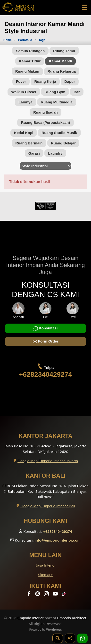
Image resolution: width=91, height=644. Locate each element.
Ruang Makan (27, 71)
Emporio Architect (72, 618)
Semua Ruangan (30, 51)
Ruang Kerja (45, 81)
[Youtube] (56, 595)
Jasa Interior (46, 565)
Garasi (34, 153)
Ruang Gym (55, 92)
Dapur (70, 81)
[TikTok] (65, 595)
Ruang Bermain (29, 143)
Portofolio (26, 40)
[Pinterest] (38, 595)
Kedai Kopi (24, 133)
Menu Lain (45, 555)
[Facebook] (29, 595)
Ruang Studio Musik (59, 133)
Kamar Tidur (30, 61)
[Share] (70, 638)
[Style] (45, 166)
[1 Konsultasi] (82, 638)
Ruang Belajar (63, 143)
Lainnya (25, 102)
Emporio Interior (31, 618)
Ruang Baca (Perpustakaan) (46, 122)
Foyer (21, 81)
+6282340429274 (45, 374)
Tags (42, 40)
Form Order (46, 341)
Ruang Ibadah (45, 112)
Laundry (55, 153)
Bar (77, 92)
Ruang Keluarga (62, 71)
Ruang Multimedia (57, 102)
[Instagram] (47, 595)
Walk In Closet (24, 92)
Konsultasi (46, 328)
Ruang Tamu (64, 51)
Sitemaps (45, 575)
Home (8, 40)
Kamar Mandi (61, 61)
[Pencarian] (58, 638)
